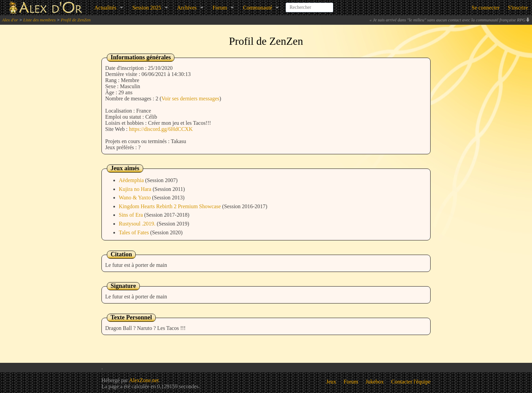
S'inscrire (518, 8)
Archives (187, 8)
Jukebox (375, 382)
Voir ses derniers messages (191, 99)
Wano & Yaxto (135, 198)
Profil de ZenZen (76, 20)
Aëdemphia (132, 180)
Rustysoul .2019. (138, 224)
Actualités (105, 8)
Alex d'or (10, 20)
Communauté (258, 8)
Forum (220, 8)
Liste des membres (39, 20)
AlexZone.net (144, 380)
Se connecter (486, 8)
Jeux (331, 382)
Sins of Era (131, 215)
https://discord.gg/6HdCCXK (161, 129)
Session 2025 (147, 8)
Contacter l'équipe (411, 382)
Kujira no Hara (136, 189)
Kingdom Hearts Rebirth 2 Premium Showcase (170, 206)
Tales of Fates (135, 232)
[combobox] (309, 5)
